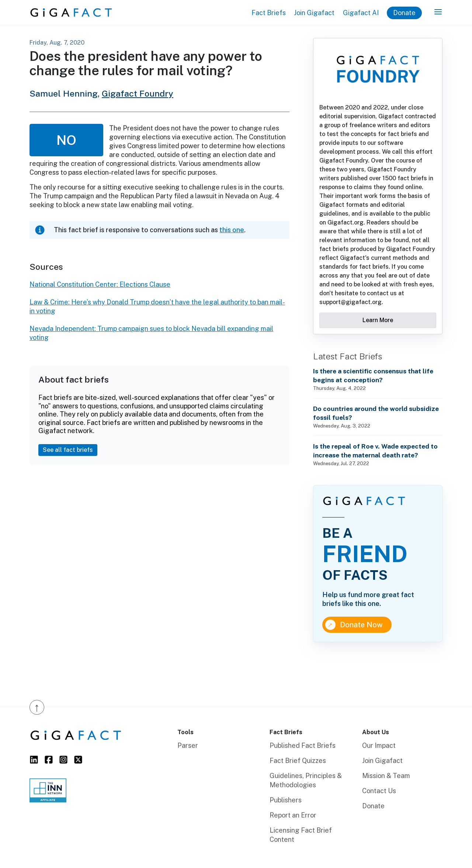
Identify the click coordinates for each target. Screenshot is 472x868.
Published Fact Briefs (303, 745)
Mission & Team (386, 776)
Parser (188, 745)
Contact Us (379, 791)
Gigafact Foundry (138, 93)
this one (232, 230)
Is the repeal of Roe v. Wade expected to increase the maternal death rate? (375, 451)
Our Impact (379, 745)
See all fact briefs (68, 450)
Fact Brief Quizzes (298, 761)
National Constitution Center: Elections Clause (100, 284)
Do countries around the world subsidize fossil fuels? (376, 413)
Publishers (286, 800)
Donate (404, 13)
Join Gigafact (314, 13)
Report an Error (293, 815)
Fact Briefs (269, 13)
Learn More (378, 320)
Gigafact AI (361, 13)
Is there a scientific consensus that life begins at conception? (373, 375)
